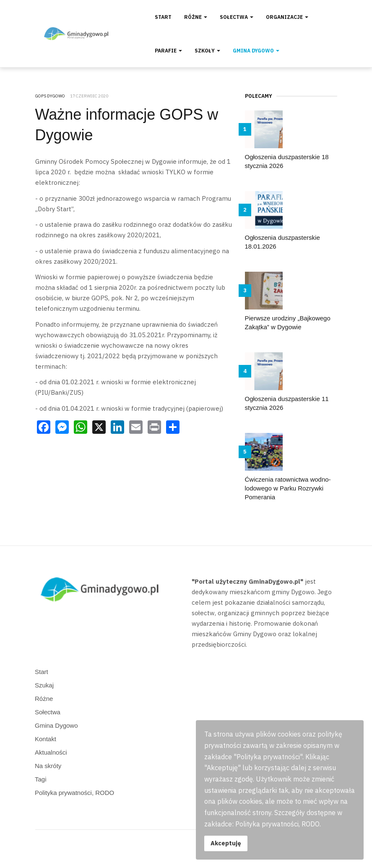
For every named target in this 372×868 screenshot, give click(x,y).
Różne (196, 17)
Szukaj (44, 685)
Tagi (41, 779)
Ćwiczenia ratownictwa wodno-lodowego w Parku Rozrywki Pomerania (288, 488)
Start (163, 17)
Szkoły (207, 51)
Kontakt (46, 739)
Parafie (168, 51)
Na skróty (48, 766)
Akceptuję (226, 843)
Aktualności (51, 752)
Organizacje (287, 17)
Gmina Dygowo (256, 51)
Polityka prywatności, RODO (74, 793)
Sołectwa (237, 17)
